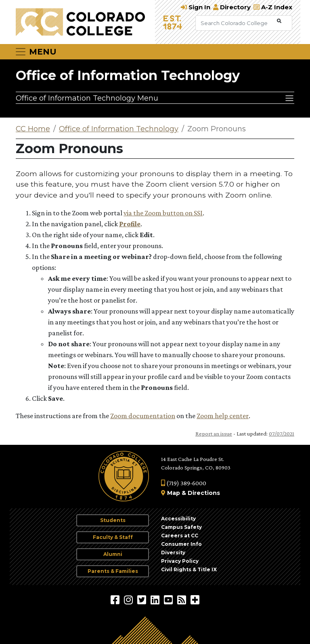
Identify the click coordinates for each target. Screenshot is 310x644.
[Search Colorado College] (235, 23)
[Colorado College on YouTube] (169, 600)
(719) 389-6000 (184, 483)
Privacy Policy (180, 561)
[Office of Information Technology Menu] (155, 98)
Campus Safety (181, 527)
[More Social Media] (195, 600)
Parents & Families (113, 571)
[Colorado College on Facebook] (116, 600)
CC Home (33, 129)
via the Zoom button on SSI (163, 213)
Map (174, 493)
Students (113, 520)
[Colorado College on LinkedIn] (156, 600)
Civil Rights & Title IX (189, 569)
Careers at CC (180, 536)
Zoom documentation (143, 416)
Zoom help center (223, 416)
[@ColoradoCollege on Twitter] (143, 600)
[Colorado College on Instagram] (129, 600)
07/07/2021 (282, 434)
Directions (204, 493)
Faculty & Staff (113, 537)
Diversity (173, 552)
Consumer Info (181, 544)
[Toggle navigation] (36, 52)
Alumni (113, 554)
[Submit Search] (279, 21)
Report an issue (214, 434)
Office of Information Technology (128, 75)
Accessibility (178, 519)
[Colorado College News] (183, 600)
